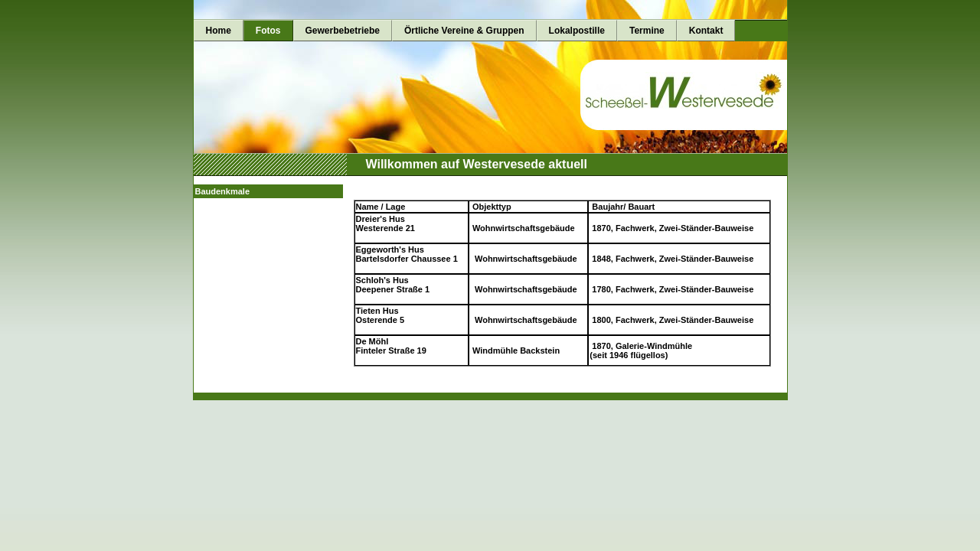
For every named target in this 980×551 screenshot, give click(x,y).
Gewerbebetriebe (343, 31)
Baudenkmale (223, 191)
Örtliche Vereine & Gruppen (464, 31)
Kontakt (706, 31)
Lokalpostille (577, 31)
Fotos (268, 31)
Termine (647, 31)
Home (219, 31)
